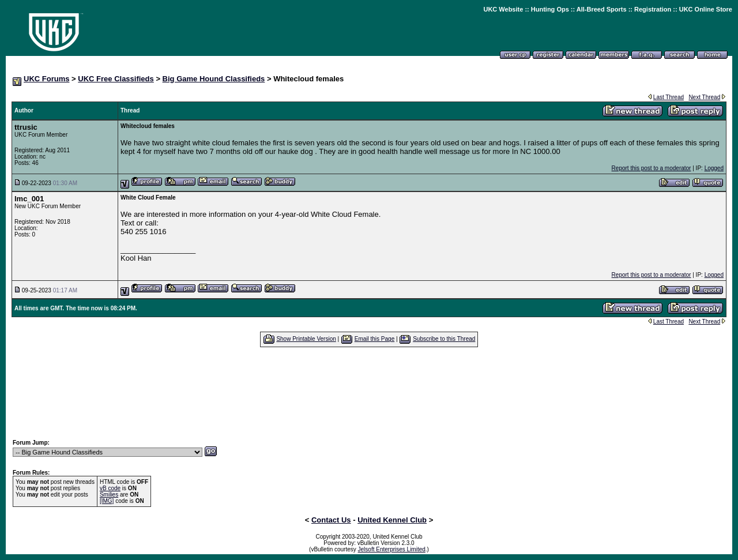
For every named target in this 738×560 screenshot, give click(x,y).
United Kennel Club (392, 520)
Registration (653, 9)
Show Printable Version (306, 339)
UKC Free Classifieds (116, 79)
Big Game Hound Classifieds (214, 79)
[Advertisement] (369, 393)
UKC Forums (46, 79)
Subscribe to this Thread (444, 339)
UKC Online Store (706, 9)
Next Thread (704, 97)
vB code (110, 488)
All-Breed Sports (602, 9)
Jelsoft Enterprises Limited (392, 549)
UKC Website (503, 9)
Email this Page (374, 339)
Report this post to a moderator (652, 168)
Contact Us (331, 520)
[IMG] (107, 501)
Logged (714, 168)
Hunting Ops (550, 9)
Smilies (109, 495)
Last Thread (669, 97)
